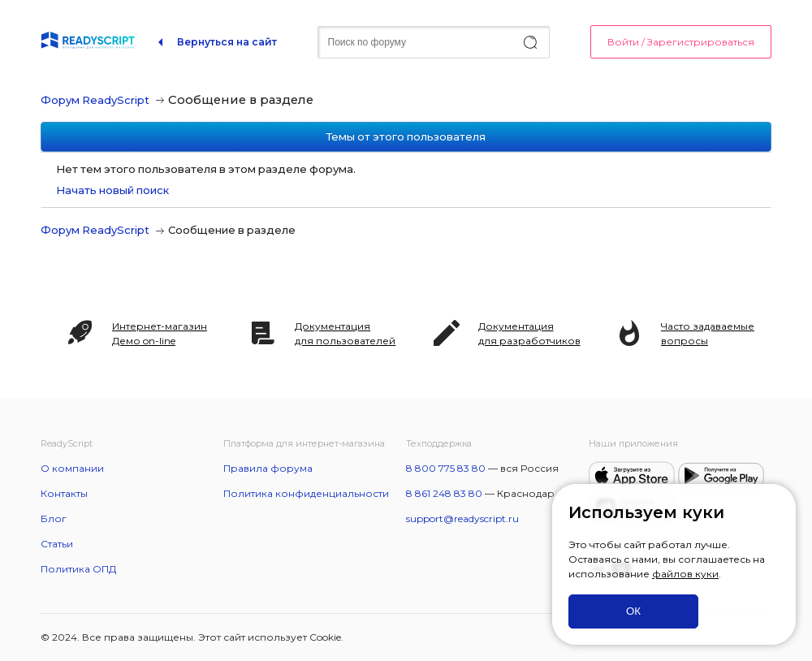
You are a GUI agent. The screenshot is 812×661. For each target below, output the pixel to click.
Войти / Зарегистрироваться (681, 42)
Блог (54, 518)
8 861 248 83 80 (444, 493)
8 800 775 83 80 (446, 468)
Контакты (64, 493)
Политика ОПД (78, 569)
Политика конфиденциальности (306, 493)
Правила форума (268, 468)
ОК (633, 611)
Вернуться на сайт (227, 42)
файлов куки (685, 574)
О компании (72, 468)
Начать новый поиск (112, 190)
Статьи (57, 544)
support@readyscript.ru (462, 518)
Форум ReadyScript (95, 100)
